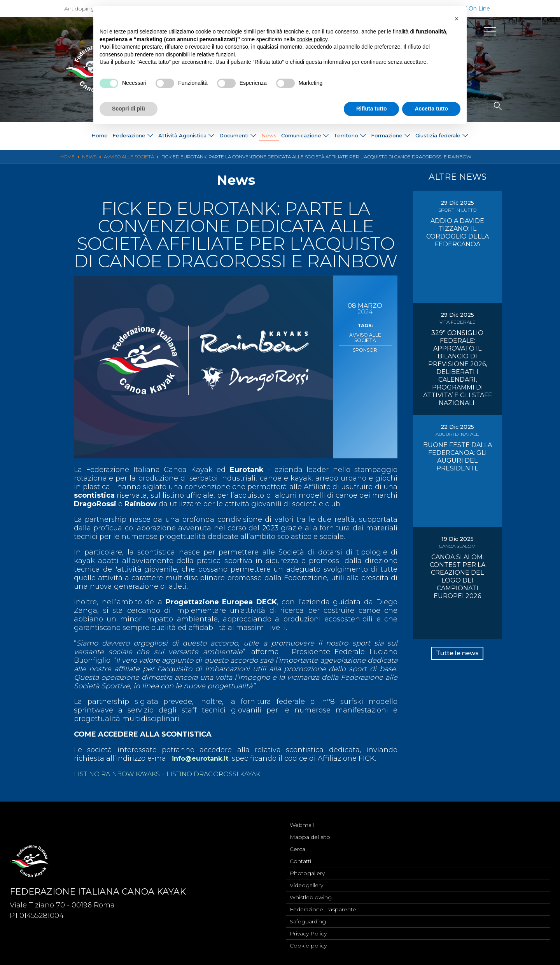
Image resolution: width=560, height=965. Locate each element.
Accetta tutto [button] (431, 109)
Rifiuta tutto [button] (372, 109)
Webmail (302, 817)
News (265, 136)
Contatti (300, 855)
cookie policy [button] (312, 39)
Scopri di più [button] (129, 109)
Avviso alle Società (365, 334)
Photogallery (307, 868)
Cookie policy (308, 945)
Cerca (297, 842)
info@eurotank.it (204, 758)
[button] (457, 19)
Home (27, 136)
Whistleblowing (311, 894)
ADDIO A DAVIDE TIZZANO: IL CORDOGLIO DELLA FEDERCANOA (458, 232)
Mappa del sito (310, 830)
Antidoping (79, 9)
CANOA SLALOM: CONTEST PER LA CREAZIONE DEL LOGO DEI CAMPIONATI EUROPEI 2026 (458, 576)
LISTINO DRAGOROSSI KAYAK (228, 774)
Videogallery (306, 881)
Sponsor (365, 342)
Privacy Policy (308, 932)
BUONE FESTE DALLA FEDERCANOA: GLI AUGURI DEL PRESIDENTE (458, 457)
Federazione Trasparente (323, 907)
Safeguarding (308, 919)
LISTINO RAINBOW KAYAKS (122, 774)
